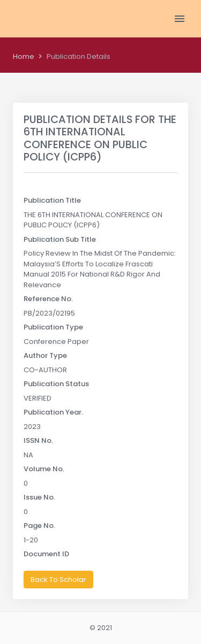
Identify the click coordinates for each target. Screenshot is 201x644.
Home (24, 56)
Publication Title (52, 200)
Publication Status (56, 384)
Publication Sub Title (60, 239)
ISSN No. (38, 440)
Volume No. (44, 469)
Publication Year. (53, 412)
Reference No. (48, 299)
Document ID (46, 554)
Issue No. (39, 497)
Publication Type (53, 327)
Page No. (39, 526)
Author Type (45, 355)
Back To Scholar (58, 580)
